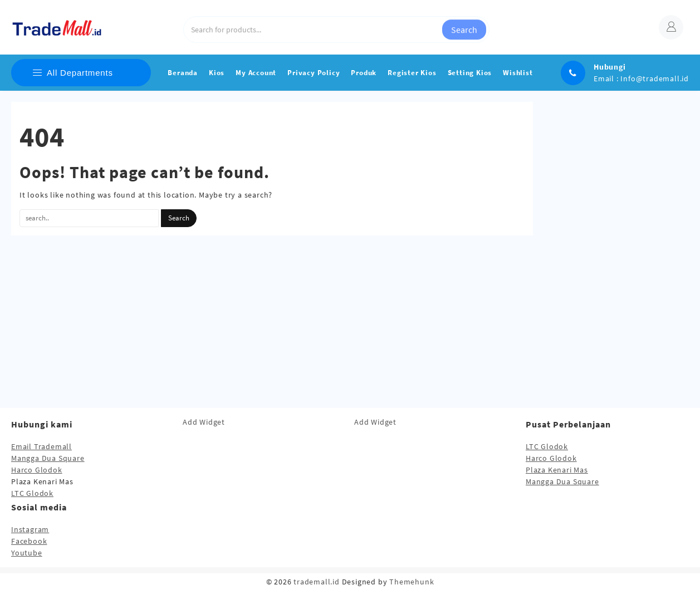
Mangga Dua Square (48, 458)
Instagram (30, 529)
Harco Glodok (37, 470)
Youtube (27, 553)
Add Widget (204, 422)
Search (464, 27)
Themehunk (412, 582)
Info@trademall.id (655, 78)
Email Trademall (41, 446)
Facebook (29, 541)
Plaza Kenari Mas (557, 470)
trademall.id (317, 582)
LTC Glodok (32, 493)
